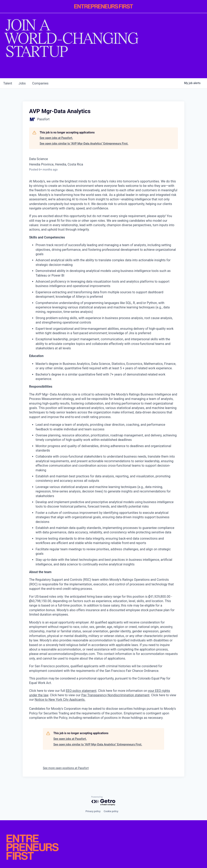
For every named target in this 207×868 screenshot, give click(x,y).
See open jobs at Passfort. (56, 138)
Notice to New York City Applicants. (60, 700)
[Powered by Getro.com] (103, 801)
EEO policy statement (81, 691)
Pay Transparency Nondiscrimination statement (115, 695)
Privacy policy (93, 811)
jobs (22, 83)
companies (40, 83)
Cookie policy (111, 811)
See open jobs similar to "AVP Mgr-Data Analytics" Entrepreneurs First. (84, 144)
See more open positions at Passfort (66, 768)
